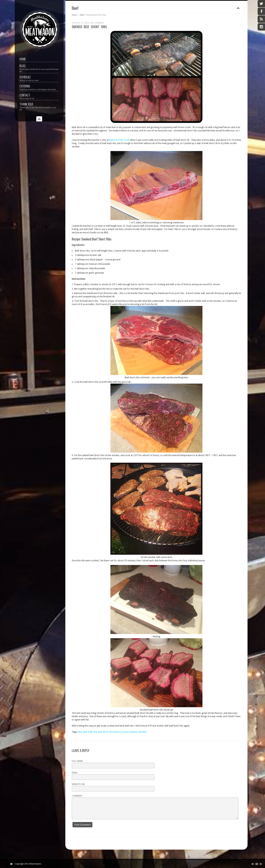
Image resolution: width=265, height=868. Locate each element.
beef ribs (92, 732)
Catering (39, 87)
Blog (39, 68)
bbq (80, 732)
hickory (118, 732)
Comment (77, 796)
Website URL (78, 784)
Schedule (39, 78)
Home (23, 59)
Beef (82, 15)
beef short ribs (105, 732)
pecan (125, 732)
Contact (39, 96)
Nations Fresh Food (119, 140)
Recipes (133, 732)
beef (85, 732)
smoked (142, 732)
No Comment (97, 23)
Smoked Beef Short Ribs (89, 27)
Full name (77, 761)
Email (75, 773)
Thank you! (39, 106)
